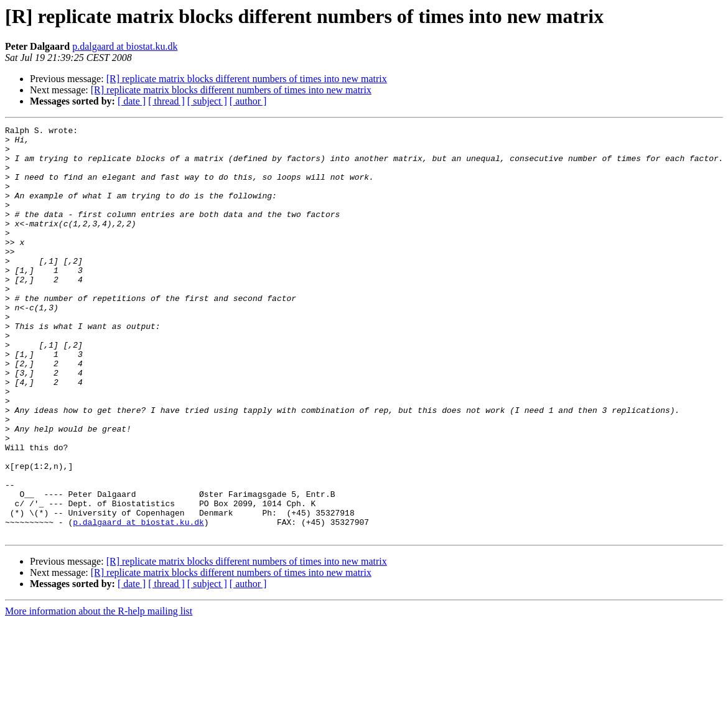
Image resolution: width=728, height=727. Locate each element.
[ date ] (132, 101)
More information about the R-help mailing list (99, 693)
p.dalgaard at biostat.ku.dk (125, 46)
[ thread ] (166, 101)
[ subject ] (207, 101)
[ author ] (248, 101)
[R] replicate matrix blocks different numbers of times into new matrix (247, 79)
